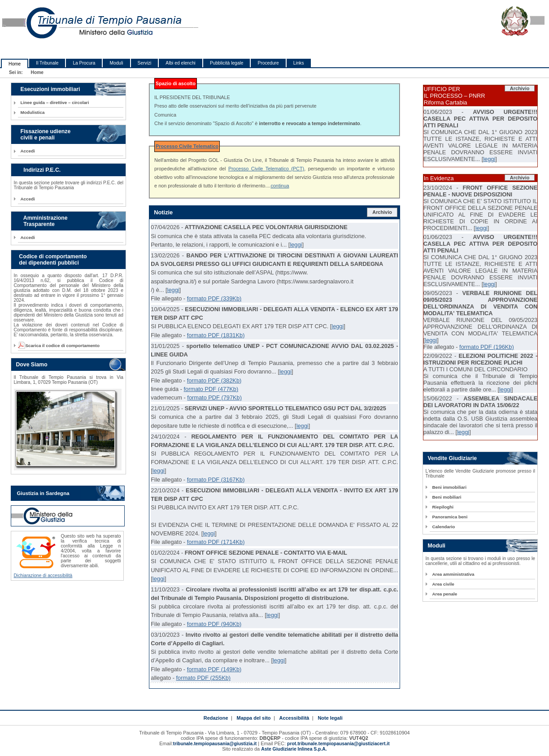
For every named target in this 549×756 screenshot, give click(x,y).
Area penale (444, 594)
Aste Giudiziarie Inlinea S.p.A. (294, 749)
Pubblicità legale (227, 63)
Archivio (382, 212)
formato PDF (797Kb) (214, 398)
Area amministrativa (453, 574)
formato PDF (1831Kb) (216, 335)
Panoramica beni (450, 517)
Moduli (116, 63)
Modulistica (32, 112)
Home (15, 64)
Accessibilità (294, 718)
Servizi (145, 63)
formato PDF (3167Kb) (216, 480)
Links (299, 63)
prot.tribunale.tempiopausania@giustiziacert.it (338, 744)
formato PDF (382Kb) (214, 380)
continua (280, 186)
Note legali (330, 718)
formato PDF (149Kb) (214, 669)
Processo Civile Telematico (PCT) (266, 169)
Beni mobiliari (447, 497)
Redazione (216, 718)
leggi (296, 245)
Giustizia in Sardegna (43, 493)
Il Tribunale (47, 63)
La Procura (84, 63)
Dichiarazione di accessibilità (43, 576)
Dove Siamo (31, 365)
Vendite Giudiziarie (452, 458)
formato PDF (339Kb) (214, 298)
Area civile (443, 584)
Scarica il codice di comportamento (60, 345)
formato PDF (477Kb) (211, 389)
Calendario (443, 527)
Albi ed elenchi (181, 63)
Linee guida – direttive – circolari (54, 102)
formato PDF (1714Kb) (216, 542)
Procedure (268, 63)
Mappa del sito (254, 718)
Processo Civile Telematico (187, 146)
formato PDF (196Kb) (487, 347)
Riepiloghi (443, 507)
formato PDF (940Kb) (214, 624)
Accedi (27, 151)
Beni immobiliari (449, 487)
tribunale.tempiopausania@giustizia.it (215, 744)
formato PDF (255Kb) (203, 678)
